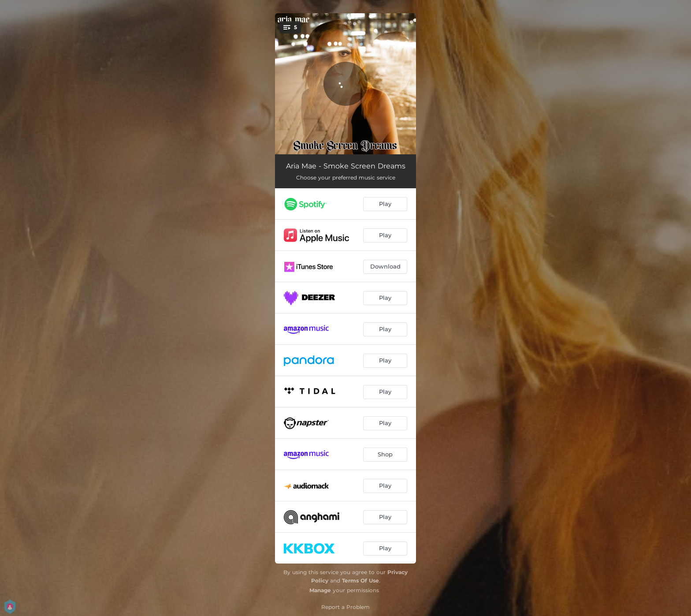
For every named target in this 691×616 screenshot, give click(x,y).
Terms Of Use (360, 581)
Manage (320, 590)
